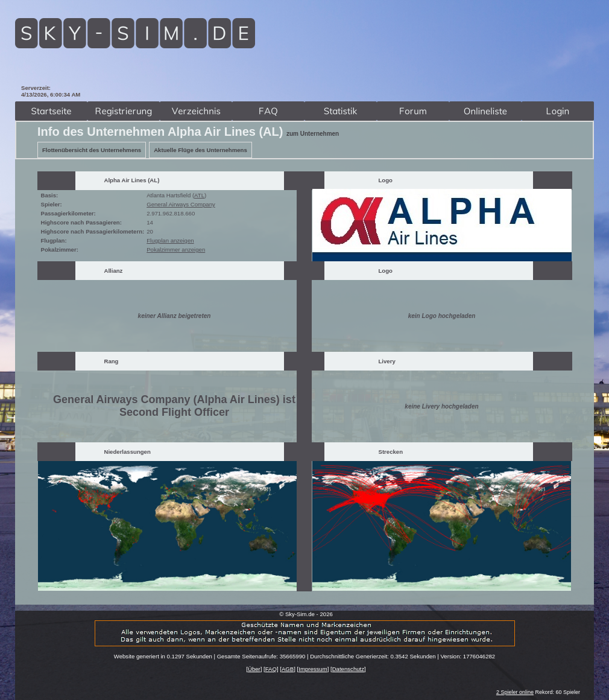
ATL (199, 195)
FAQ (271, 669)
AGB (288, 669)
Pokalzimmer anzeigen (176, 250)
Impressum (313, 669)
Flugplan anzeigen (170, 240)
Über (254, 669)
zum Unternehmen (313, 134)
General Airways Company (181, 204)
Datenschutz (348, 669)
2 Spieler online (515, 692)
